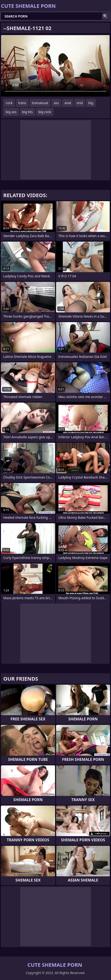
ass (56, 103)
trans (22, 103)
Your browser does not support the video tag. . (55, 66)
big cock (45, 112)
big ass (11, 112)
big (91, 103)
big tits (27, 112)
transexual (40, 103)
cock (9, 103)
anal (68, 103)
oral (80, 103)
